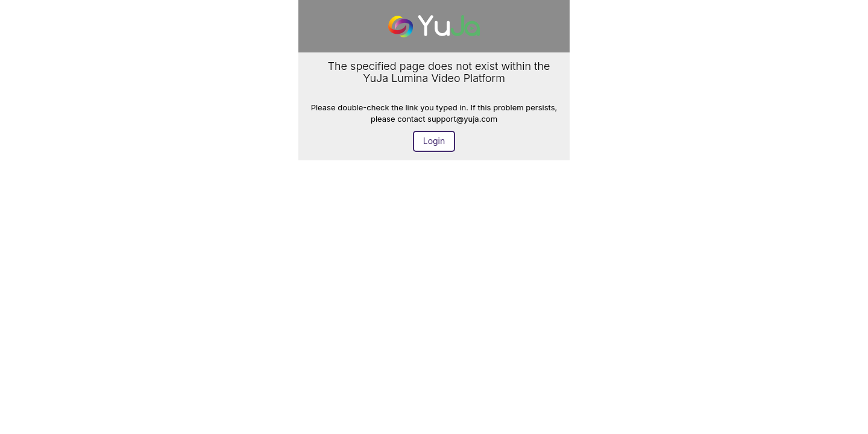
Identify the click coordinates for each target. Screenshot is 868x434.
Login (434, 141)
